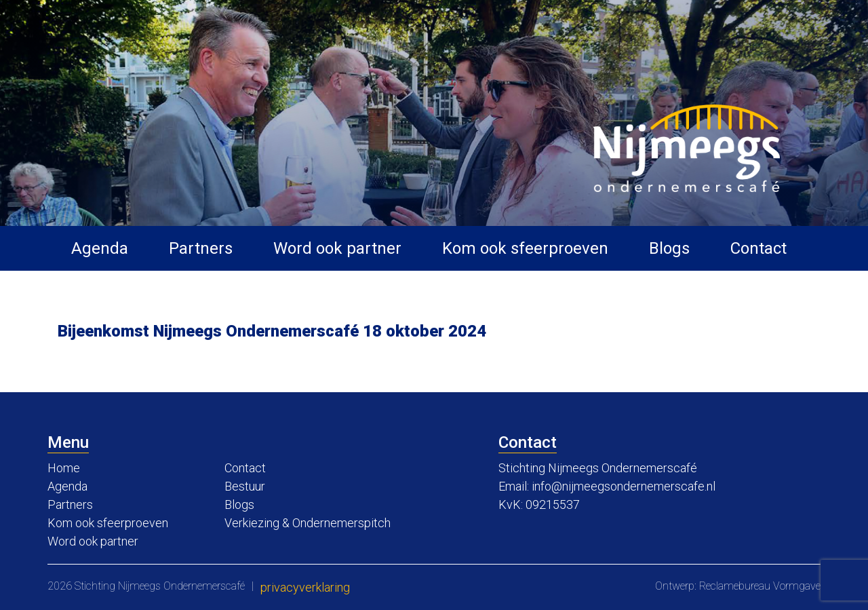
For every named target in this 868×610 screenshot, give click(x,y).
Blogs (669, 248)
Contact (758, 248)
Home (64, 468)
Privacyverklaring (305, 587)
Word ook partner (337, 248)
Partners (201, 248)
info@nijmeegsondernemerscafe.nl (624, 486)
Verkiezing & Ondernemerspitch (308, 523)
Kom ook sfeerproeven (525, 248)
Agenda (100, 248)
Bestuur (245, 486)
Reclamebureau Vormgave (760, 586)
